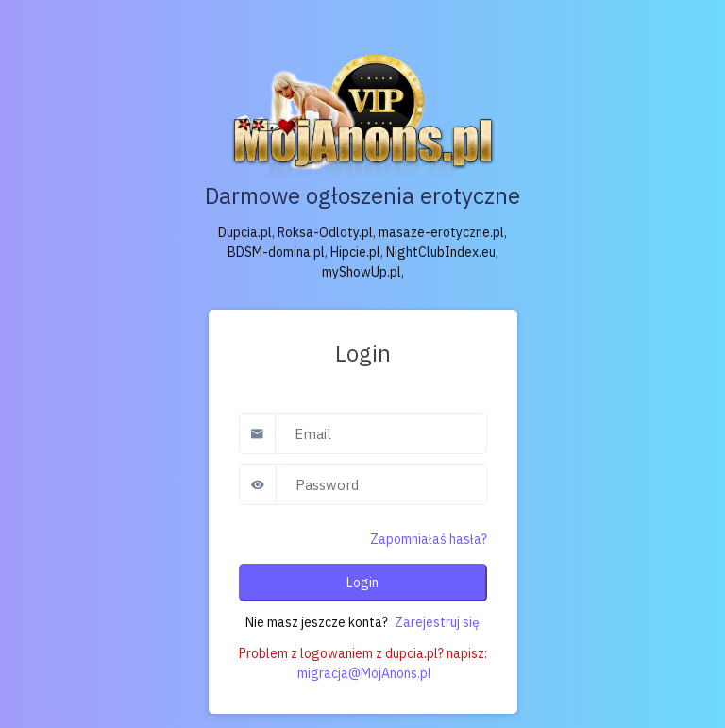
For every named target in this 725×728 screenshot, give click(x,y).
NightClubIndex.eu (441, 252)
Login (362, 583)
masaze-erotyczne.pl (441, 232)
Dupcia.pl (245, 232)
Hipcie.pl (355, 252)
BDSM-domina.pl (276, 252)
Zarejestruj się (437, 622)
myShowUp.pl (362, 272)
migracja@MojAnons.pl (364, 673)
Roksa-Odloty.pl (325, 232)
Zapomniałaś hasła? (429, 539)
